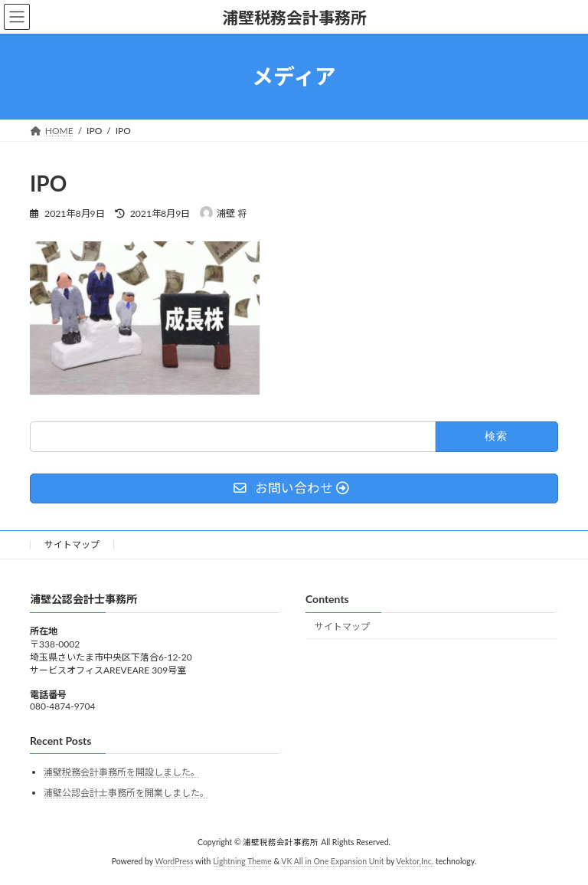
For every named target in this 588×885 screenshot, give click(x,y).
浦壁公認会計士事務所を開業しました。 (126, 793)
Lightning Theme (242, 861)
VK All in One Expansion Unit (332, 861)
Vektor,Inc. (415, 861)
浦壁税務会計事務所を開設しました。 (122, 772)
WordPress (174, 861)
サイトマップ (72, 544)
